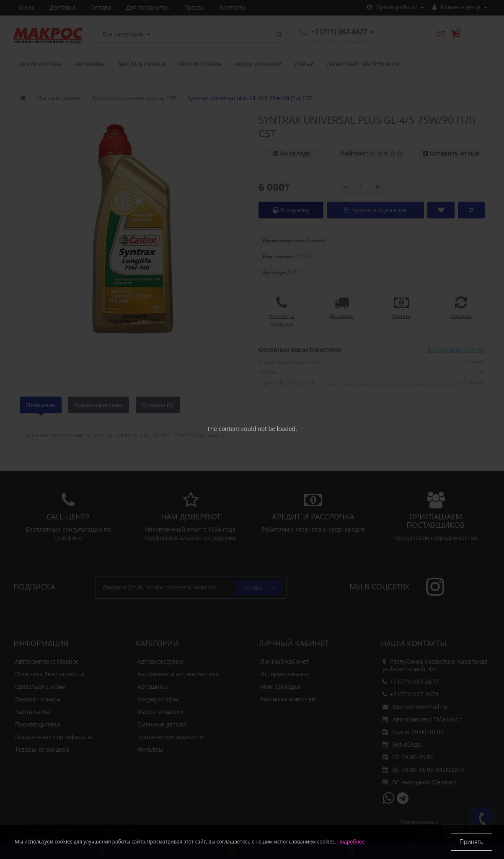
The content (223, 429)
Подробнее (351, 842)
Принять (472, 842)
